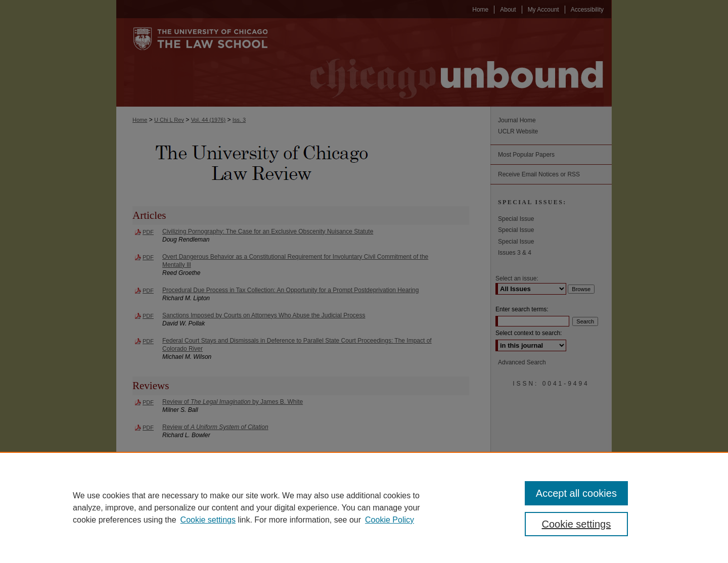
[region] (364, 507)
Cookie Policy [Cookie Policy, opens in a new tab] (390, 520)
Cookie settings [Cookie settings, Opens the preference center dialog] (577, 524)
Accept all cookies (576, 493)
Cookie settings (208, 520)
